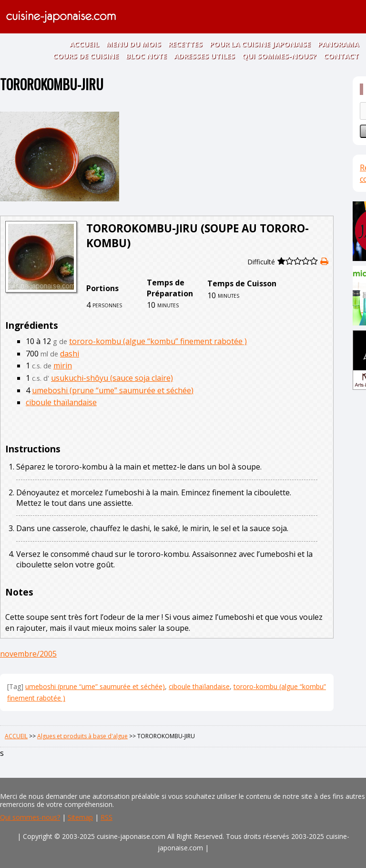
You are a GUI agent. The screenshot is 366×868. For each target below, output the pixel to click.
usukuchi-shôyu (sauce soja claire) (112, 378)
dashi (70, 354)
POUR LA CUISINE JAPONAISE (260, 44)
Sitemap (80, 817)
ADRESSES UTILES (204, 56)
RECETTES (185, 44)
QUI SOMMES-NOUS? (279, 56)
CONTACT (341, 56)
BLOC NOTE (146, 56)
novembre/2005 (28, 654)
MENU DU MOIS (134, 44)
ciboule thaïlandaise (61, 402)
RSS (107, 817)
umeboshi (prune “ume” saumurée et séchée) (113, 390)
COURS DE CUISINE (86, 56)
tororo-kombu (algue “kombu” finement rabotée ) (158, 341)
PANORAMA (338, 44)
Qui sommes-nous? (30, 817)
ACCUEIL (84, 44)
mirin (63, 366)
